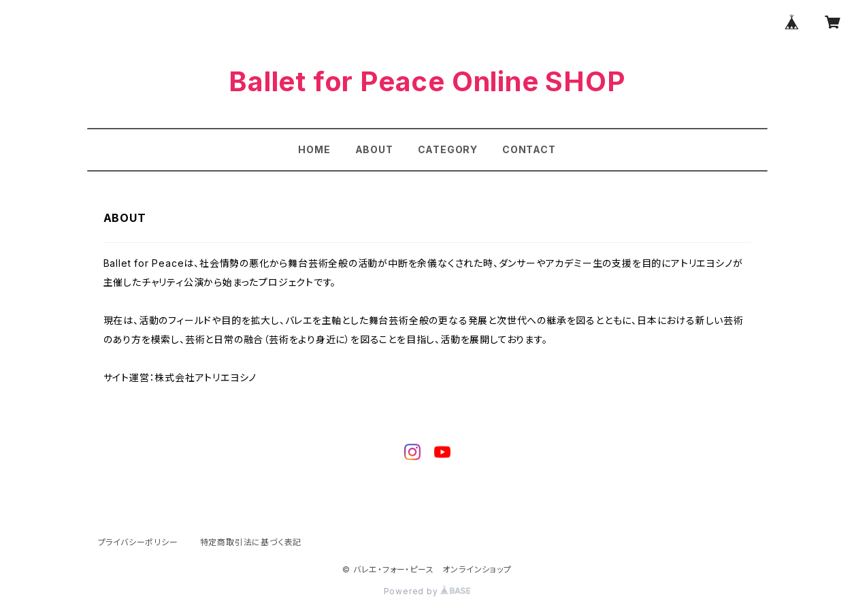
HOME (314, 149)
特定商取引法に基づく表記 (251, 542)
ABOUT (374, 149)
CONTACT (529, 149)
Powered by (427, 591)
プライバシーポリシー (138, 542)
